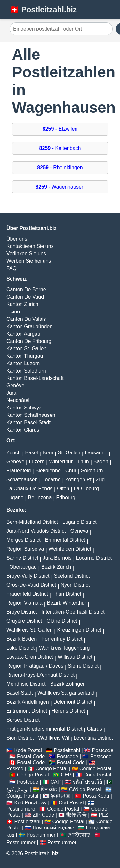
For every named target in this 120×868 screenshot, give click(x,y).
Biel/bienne (48, 471)
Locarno (52, 480)
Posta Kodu (96, 796)
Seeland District (72, 576)
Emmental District (65, 540)
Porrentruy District (62, 639)
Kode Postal (28, 750)
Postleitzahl (67, 750)
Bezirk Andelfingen (28, 702)
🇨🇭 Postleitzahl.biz (43, 9)
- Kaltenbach (60, 148)
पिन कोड (49, 789)
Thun (83, 462)
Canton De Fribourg (29, 341)
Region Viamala (24, 603)
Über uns (17, 239)
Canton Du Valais (26, 319)
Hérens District (68, 711)
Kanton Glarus (23, 430)
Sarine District (22, 558)
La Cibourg (86, 489)
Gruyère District (24, 621)
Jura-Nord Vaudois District (36, 531)
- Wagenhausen (60, 187)
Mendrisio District (26, 684)
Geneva (79, 531)
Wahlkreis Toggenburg (64, 648)
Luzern (37, 462)
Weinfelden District (70, 549)
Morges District (24, 540)
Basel (32, 453)
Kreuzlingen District (79, 630)
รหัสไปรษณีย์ (87, 782)
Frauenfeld (19, 471)
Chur (71, 471)
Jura (11, 393)
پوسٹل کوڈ (17, 789)
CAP (56, 782)
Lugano (15, 498)
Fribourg (66, 498)
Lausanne (96, 453)
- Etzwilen (60, 129)
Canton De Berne (26, 289)
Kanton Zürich (22, 304)
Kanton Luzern (23, 363)
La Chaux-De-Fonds (29, 489)
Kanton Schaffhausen (31, 415)
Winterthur (61, 462)
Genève (15, 386)
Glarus (95, 729)
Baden (101, 462)
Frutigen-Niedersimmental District (44, 729)
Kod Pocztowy (30, 803)
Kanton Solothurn (26, 371)
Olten (63, 489)
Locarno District (94, 558)
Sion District (20, 738)
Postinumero (21, 809)
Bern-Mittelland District (32, 522)
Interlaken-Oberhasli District (73, 612)
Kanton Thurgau (25, 356)
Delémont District (73, 702)
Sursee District (23, 720)
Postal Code (31, 756)
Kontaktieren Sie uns (30, 246)
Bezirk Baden (22, 639)
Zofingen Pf (78, 480)
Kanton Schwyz (24, 408)
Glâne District (62, 621)
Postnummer (41, 835)
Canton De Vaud (25, 297)
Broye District (22, 612)
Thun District (67, 594)
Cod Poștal (71, 803)
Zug (100, 480)
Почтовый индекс (53, 828)
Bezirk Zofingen (68, 684)
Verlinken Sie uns (26, 254)
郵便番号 (76, 815)
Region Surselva (25, 549)
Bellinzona (40, 498)
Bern (48, 453)
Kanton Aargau (23, 334)
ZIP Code (43, 815)
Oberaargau (23, 567)
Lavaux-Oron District (30, 657)
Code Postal (97, 775)
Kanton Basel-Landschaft (35, 378)
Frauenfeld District (27, 594)
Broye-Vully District (28, 576)
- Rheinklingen (60, 167)
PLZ (103, 815)
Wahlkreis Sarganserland (66, 693)
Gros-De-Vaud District (31, 585)
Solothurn (92, 471)
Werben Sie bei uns (29, 261)
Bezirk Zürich (56, 567)
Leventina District (93, 738)
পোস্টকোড (79, 835)
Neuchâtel (18, 400)
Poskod (15, 769)
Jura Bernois (57, 558)
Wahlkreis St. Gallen (29, 630)
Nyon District (75, 585)
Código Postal (52, 769)
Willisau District (75, 657)
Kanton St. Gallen (26, 349)
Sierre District (83, 666)
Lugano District (80, 522)
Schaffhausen (22, 480)
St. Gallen (69, 453)
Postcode (103, 750)
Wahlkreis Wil (54, 738)
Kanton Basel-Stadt (28, 422)
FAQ (12, 268)
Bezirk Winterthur (67, 603)
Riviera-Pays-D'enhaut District (40, 675)
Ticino (13, 312)
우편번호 (60, 796)
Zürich (13, 453)
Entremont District (27, 711)
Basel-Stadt (20, 693)
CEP (66, 775)
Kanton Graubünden (29, 326)
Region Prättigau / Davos (35, 666)
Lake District (20, 648)
